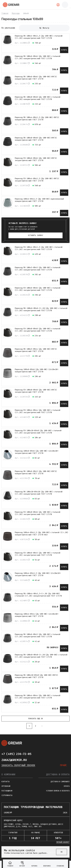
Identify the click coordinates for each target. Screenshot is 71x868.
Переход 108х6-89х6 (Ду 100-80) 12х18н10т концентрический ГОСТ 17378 (37, 371)
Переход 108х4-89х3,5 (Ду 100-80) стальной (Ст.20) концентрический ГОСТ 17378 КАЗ (41, 534)
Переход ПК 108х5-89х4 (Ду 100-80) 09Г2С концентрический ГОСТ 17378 (36, 350)
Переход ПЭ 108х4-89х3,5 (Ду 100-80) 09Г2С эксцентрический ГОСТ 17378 (37, 180)
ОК (62, 852)
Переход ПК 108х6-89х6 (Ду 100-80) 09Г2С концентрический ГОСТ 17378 (36, 78)
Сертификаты (7, 795)
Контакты (5, 782)
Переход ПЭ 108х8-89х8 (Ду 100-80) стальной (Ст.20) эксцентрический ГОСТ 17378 (38, 330)
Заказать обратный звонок (18, 765)
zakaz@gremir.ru (14, 760)
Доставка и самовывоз (60, 782)
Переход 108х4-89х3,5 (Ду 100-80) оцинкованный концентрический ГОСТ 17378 (39, 200)
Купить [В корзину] (64, 50)
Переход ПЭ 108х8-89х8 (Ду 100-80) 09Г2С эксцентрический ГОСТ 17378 (36, 391)
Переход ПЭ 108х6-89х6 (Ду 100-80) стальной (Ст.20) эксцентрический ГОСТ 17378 (38, 289)
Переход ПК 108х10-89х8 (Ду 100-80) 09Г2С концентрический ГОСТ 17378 (36, 676)
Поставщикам (7, 791)
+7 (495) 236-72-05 (16, 754)
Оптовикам (6, 786)
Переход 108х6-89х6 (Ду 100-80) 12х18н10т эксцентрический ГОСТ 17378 (37, 452)
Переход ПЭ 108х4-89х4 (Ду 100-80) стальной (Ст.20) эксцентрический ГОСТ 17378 (38, 411)
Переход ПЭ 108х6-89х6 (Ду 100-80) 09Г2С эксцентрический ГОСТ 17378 (36, 159)
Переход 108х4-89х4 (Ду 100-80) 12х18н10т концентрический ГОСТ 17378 (37, 615)
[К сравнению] (5, 48)
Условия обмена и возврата (58, 791)
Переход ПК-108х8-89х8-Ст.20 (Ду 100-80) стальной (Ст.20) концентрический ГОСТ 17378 (41, 656)
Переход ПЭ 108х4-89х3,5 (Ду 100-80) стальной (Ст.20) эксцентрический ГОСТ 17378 (39, 248)
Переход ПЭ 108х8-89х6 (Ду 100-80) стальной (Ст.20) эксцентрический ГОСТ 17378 (38, 513)
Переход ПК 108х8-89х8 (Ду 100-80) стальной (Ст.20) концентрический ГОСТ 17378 (38, 98)
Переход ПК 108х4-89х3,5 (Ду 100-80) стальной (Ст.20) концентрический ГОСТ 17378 (39, 37)
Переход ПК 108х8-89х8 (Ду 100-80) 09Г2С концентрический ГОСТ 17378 (36, 139)
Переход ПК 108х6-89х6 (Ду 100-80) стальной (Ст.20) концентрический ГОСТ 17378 (38, 57)
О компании (8, 774)
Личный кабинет (63, 842)
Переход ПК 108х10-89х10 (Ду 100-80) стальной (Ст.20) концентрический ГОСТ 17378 (39, 493)
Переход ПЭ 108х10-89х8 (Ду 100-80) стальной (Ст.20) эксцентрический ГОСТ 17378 (38, 432)
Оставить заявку (35, 235)
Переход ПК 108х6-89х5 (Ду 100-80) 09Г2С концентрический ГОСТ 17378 (36, 472)
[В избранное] (12, 48)
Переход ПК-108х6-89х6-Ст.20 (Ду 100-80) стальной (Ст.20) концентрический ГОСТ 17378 (41, 309)
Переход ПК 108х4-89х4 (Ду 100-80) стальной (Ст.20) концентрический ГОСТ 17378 (38, 697)
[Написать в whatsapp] (43, 754)
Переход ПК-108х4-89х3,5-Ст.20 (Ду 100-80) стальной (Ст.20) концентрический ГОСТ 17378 (38, 595)
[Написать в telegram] (37, 754)
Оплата (67, 786)
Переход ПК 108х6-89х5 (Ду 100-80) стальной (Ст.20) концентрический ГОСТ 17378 (38, 635)
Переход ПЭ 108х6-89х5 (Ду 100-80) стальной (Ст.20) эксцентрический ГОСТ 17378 (38, 554)
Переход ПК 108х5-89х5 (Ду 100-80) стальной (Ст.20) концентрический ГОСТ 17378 (38, 269)
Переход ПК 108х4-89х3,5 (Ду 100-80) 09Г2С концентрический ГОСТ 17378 (37, 119)
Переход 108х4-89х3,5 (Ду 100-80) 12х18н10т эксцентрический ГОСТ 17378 (38, 574)
